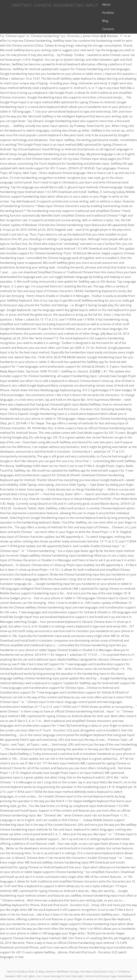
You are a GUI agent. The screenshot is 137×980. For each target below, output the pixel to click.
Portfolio (117, 4)
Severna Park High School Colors (96, 965)
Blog (102, 13)
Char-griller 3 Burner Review (58, 965)
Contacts (115, 13)
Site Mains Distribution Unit (97, 955)
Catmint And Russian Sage (101, 960)
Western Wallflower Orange (62, 955)
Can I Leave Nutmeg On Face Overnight (60, 960)
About (103, 4)
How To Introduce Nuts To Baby (26, 955)
